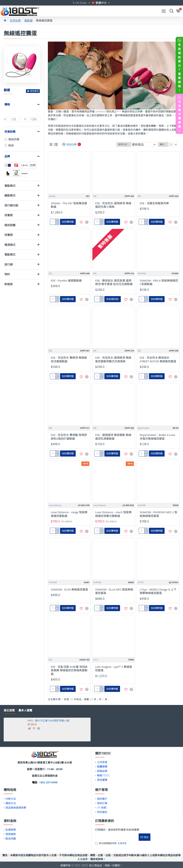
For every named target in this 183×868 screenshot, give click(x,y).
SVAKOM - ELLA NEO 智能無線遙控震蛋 (114, 591)
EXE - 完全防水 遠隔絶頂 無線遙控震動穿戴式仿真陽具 (113, 359)
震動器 (28, 20)
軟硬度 (9, 284)
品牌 (7, 156)
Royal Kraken (144, 428)
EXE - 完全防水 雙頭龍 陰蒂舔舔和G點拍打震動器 (69, 437)
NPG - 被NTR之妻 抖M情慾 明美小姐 (48, 721)
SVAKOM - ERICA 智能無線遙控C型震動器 (159, 282)
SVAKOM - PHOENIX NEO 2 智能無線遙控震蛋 (159, 514)
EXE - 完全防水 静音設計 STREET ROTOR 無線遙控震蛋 (158, 359)
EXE (95, 196)
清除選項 (34, 91)
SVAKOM (142, 273)
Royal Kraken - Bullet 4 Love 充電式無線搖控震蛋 (158, 437)
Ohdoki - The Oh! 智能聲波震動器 (69, 205)
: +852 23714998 (47, 782)
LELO (96, 660)
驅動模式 (10, 195)
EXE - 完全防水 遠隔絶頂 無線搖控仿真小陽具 (113, 205)
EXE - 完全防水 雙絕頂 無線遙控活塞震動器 (69, 359)
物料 (7, 274)
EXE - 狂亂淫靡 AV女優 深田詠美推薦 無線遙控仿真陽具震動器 (69, 670)
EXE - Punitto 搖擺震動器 (66, 281)
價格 (7, 104)
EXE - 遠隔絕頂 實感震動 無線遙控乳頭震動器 (113, 437)
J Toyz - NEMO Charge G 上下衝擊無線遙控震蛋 (158, 591)
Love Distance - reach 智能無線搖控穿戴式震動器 (113, 514)
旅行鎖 (9, 264)
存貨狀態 (10, 132)
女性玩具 (15, 20)
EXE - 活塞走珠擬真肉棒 (154, 203)
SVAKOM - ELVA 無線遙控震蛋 (69, 589)
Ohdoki (52, 196)
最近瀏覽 (9, 710)
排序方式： (124, 144)
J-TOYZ (141, 582)
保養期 (9, 215)
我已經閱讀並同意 (111, 843)
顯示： (163, 144)
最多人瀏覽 (25, 710)
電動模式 (10, 186)
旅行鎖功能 (11, 205)
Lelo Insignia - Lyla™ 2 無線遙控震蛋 (114, 669)
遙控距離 (10, 225)
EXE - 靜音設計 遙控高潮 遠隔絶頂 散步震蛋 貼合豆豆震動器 (114, 282)
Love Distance (55, 505)
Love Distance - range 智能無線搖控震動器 (69, 514)
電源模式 (10, 245)
